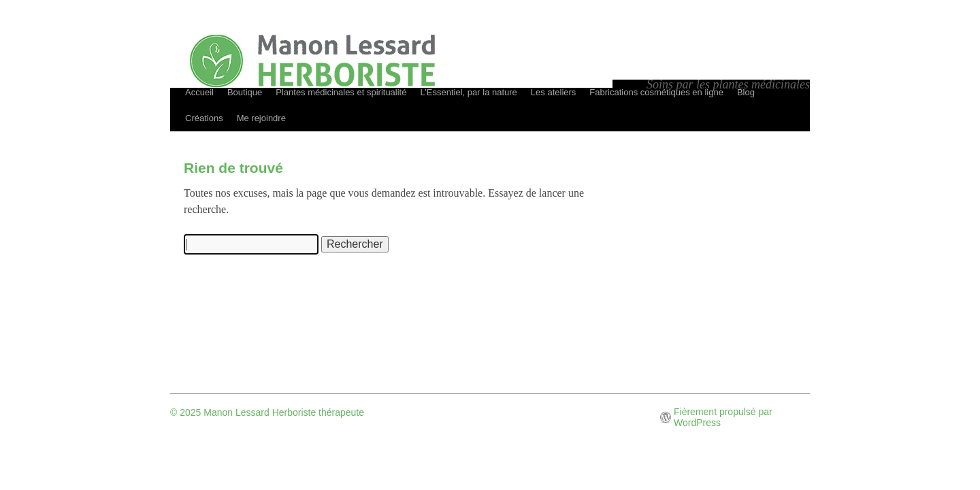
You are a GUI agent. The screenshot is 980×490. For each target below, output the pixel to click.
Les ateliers (553, 92)
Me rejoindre (261, 118)
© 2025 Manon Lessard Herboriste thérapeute (267, 412)
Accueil (199, 92)
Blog (746, 92)
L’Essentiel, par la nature (468, 92)
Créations (204, 118)
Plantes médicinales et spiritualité (341, 92)
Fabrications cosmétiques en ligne (656, 92)
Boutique (245, 92)
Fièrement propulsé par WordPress (723, 417)
